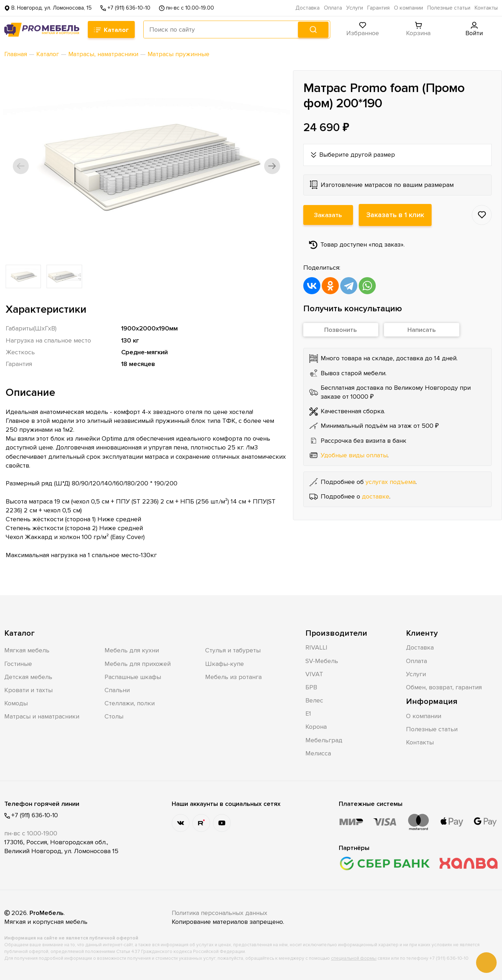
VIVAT (314, 674)
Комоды (16, 703)
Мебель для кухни (132, 650)
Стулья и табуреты (233, 650)
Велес (314, 700)
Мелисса (318, 753)
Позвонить (341, 330)
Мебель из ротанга (233, 677)
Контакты (486, 8)
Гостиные (18, 663)
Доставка (308, 8)
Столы (114, 716)
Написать (422, 330)
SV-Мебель (322, 661)
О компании (408, 8)
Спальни (117, 690)
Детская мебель (28, 677)
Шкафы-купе (225, 663)
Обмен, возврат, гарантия (444, 687)
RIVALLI (316, 647)
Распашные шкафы (133, 677)
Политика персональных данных (220, 912)
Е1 (308, 714)
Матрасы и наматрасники (42, 716)
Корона (316, 727)
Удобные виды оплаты (354, 455)
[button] (23, 166)
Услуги (355, 8)
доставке (376, 496)
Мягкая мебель (27, 650)
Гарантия (378, 8)
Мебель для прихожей (138, 663)
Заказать (328, 215)
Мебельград (324, 740)
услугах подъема (391, 482)
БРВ (311, 687)
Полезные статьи (449, 8)
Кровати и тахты (28, 690)
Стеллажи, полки (130, 703)
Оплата (333, 8)
